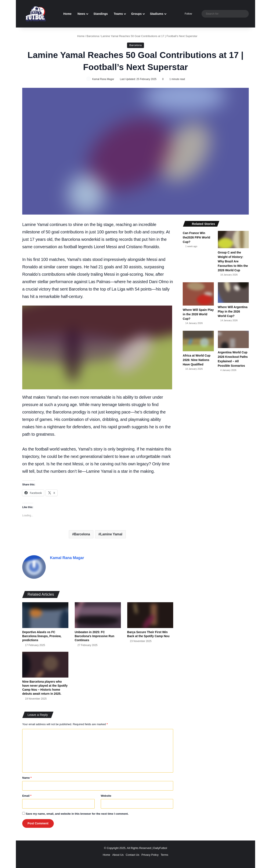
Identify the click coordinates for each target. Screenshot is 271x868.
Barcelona (93, 36)
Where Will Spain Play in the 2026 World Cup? (198, 314)
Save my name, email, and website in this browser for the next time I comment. (77, 812)
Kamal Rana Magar (104, 79)
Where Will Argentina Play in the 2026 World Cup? (233, 312)
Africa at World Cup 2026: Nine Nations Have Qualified (196, 360)
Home (67, 14)
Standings (101, 14)
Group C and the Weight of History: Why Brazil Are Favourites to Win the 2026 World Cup (233, 262)
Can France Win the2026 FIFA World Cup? (196, 238)
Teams (118, 14)
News (81, 14)
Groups (136, 14)
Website (106, 794)
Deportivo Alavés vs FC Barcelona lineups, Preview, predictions (42, 635)
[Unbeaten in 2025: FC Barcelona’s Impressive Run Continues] (98, 614)
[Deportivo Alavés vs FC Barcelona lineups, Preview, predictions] (45, 614)
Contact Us (133, 854)
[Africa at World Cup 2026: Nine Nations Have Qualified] (198, 341)
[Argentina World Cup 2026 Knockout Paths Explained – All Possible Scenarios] (233, 340)
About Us (118, 854)
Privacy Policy (150, 854)
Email (27, 794)
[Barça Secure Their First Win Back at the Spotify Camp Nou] (150, 614)
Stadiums (157, 14)
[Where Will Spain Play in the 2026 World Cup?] (198, 294)
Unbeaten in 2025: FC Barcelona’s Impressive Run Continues (95, 635)
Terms (164, 854)
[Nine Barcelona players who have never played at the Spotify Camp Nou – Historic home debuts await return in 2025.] (45, 663)
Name (27, 776)
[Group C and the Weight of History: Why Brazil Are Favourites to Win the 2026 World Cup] (233, 240)
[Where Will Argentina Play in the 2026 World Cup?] (233, 293)
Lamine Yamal (111, 535)
